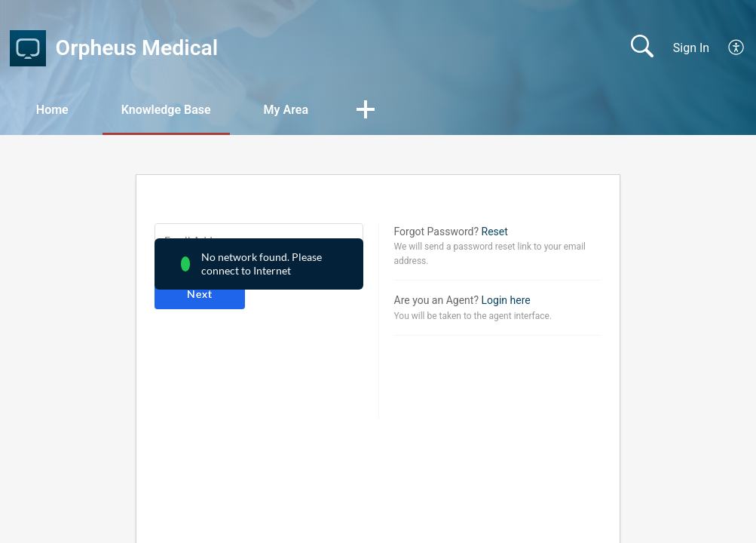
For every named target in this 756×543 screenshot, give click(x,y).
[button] (366, 111)
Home (52, 110)
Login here (506, 300)
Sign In (691, 48)
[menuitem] (728, 48)
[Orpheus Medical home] (28, 48)
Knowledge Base (166, 110)
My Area (286, 110)
